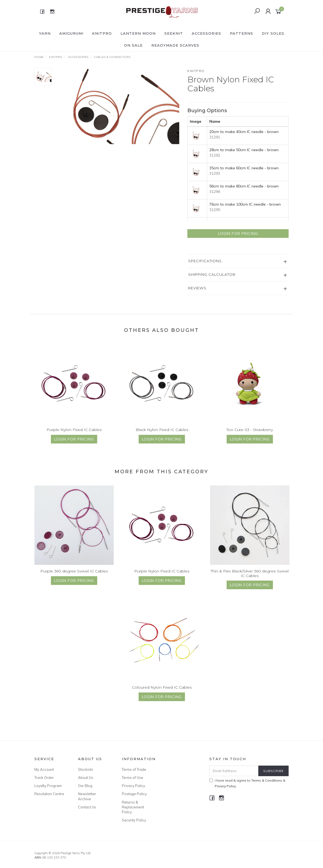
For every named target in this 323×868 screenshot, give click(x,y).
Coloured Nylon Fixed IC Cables (162, 692)
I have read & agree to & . (247, 783)
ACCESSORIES (206, 33)
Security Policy (134, 820)
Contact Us (87, 807)
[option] (120, 106)
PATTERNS (242, 33)
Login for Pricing (238, 234)
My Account (44, 769)
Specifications (205, 261)
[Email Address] (234, 771)
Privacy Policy (133, 786)
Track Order (44, 778)
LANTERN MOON (138, 33)
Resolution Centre (49, 794)
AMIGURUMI (71, 33)
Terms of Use (133, 778)
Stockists (86, 769)
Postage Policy (134, 794)
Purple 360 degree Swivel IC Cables (74, 576)
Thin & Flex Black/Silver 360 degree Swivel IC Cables (250, 578)
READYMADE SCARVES (175, 45)
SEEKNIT (174, 33)
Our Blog (85, 786)
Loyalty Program (48, 786)
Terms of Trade (134, 769)
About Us (86, 778)
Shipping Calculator (212, 274)
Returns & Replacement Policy (133, 807)
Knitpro (196, 71)
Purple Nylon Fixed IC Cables (74, 434)
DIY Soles (273, 33)
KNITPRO (102, 33)
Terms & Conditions (267, 780)
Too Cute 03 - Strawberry (250, 434)
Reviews (197, 288)
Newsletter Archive (87, 796)
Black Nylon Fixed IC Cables (162, 434)
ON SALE (133, 45)
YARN (45, 33)
